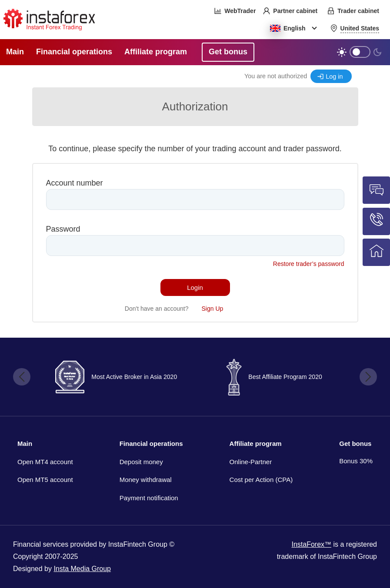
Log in (334, 76)
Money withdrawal (146, 480)
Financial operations (151, 443)
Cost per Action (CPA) (261, 480)
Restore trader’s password (309, 264)
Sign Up (213, 309)
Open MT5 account (45, 480)
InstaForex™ (311, 544)
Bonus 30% (356, 461)
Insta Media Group (82, 569)
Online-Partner (251, 462)
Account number (75, 183)
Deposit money (141, 462)
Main (25, 443)
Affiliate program (256, 443)
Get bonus (355, 443)
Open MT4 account (45, 462)
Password (63, 229)
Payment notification (149, 498)
